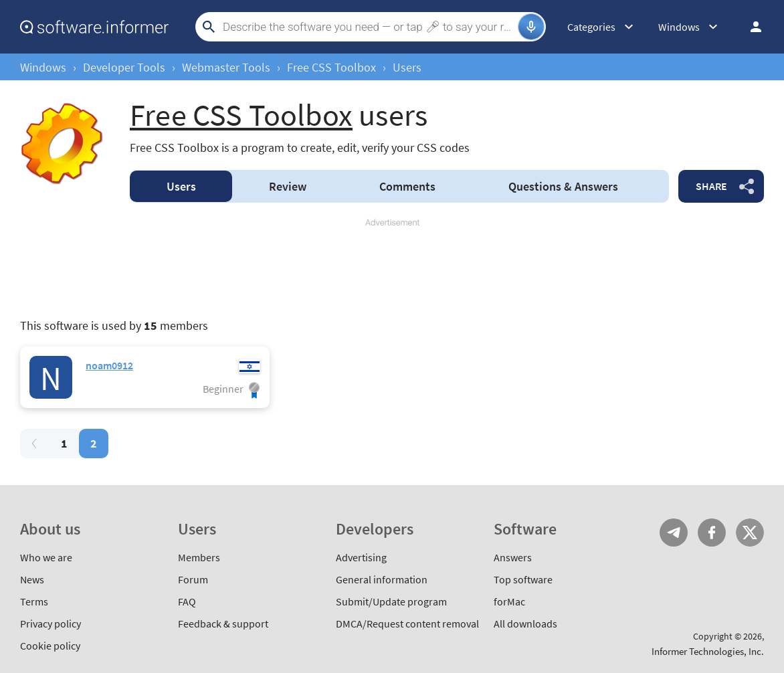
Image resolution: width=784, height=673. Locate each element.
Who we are (46, 557)
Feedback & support (223, 623)
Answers (563, 186)
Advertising (361, 557)
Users (181, 186)
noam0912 (109, 365)
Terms (34, 601)
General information (382, 579)
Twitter (750, 533)
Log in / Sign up (750, 27)
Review (288, 186)
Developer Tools (124, 67)
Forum (193, 579)
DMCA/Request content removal (407, 623)
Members (199, 557)
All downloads (525, 623)
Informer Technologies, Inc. (708, 651)
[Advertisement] (392, 269)
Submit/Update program (391, 601)
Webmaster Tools (226, 67)
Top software (523, 579)
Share (711, 186)
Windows (43, 67)
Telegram (674, 533)
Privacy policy (51, 623)
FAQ (187, 601)
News (32, 579)
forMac (509, 601)
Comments (407, 186)
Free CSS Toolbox (331, 67)
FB (712, 533)
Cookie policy (50, 646)
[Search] (369, 27)
